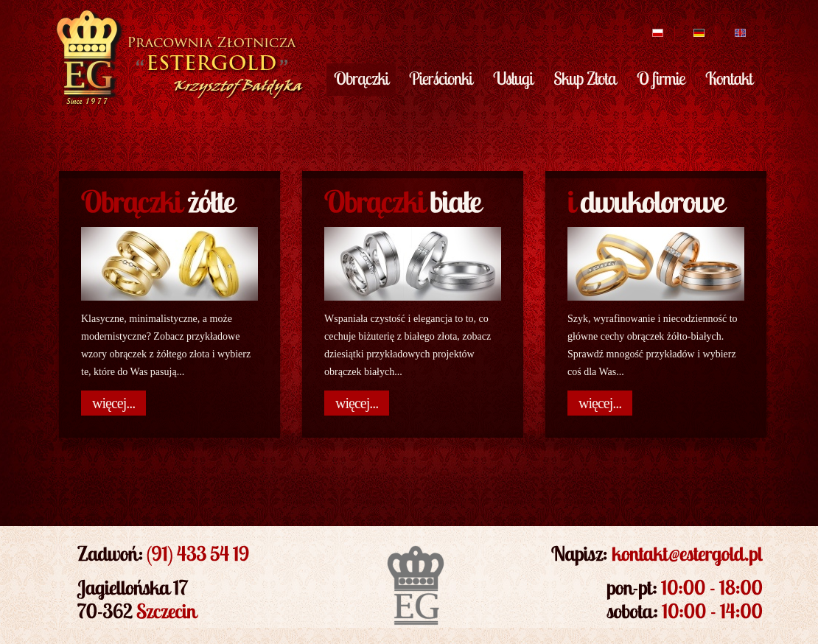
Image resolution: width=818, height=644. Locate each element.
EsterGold (178, 57)
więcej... (113, 403)
